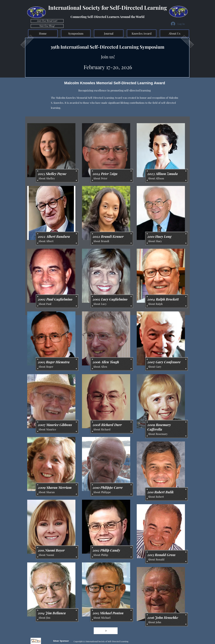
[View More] (106, 631)
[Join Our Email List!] (47, 21)
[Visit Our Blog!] (47, 26)
